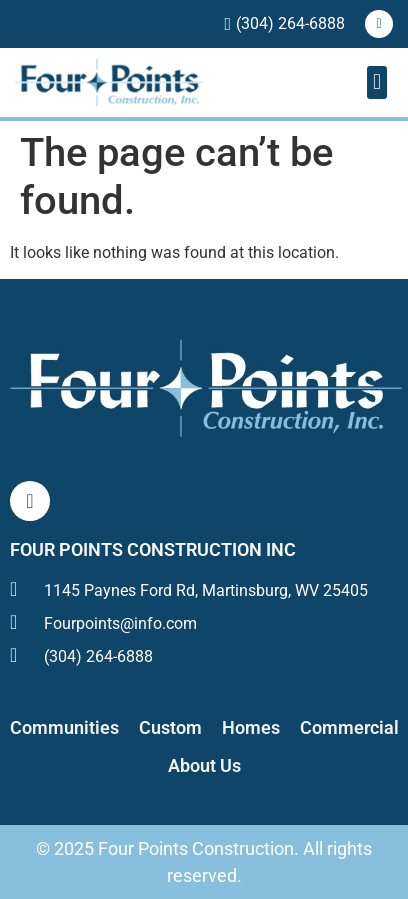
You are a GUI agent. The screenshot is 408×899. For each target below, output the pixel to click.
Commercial (349, 727)
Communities (64, 727)
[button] (376, 82)
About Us (204, 765)
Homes (251, 727)
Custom (170, 727)
